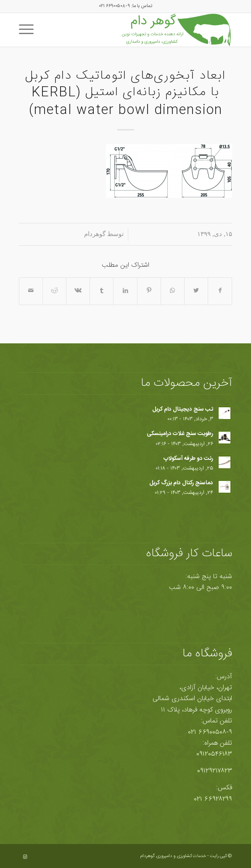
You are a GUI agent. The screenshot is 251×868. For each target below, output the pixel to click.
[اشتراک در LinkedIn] (125, 291)
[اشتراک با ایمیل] (31, 291)
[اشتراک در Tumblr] (102, 291)
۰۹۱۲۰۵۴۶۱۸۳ (214, 754)
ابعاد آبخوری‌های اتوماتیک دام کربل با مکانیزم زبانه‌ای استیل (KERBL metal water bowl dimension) (125, 93)
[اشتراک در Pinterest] (149, 291)
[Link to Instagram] (25, 857)
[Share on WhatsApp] (173, 291)
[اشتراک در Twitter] (196, 291)
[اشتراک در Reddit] (54, 291)
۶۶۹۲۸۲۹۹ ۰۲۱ (213, 799)
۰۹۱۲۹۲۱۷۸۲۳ (215, 771)
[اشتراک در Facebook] (220, 291)
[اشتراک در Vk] (78, 291)
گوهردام (95, 234)
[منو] (29, 30)
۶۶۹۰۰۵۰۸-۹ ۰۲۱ (210, 732)
